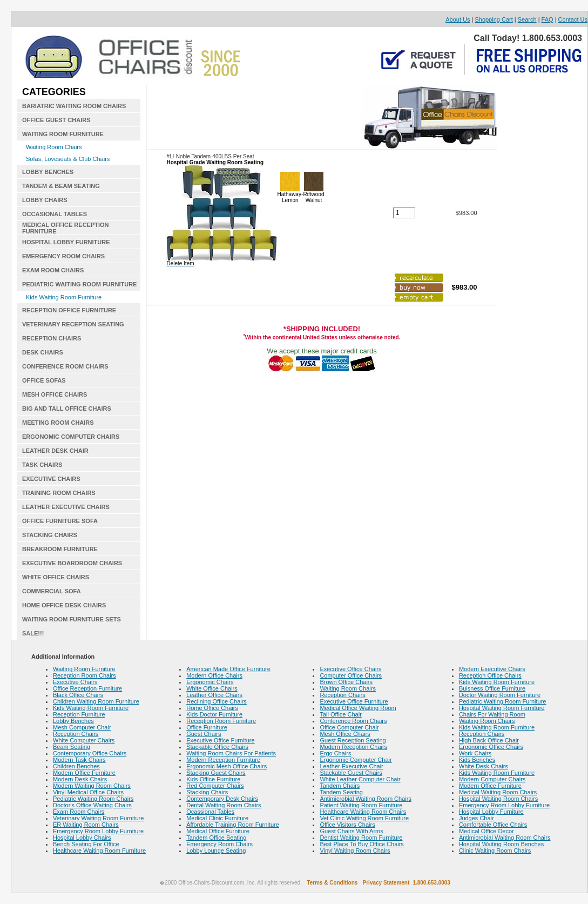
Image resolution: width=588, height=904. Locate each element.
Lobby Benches (73, 721)
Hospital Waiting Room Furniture (502, 708)
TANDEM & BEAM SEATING (61, 186)
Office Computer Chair (349, 727)
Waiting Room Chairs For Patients (231, 753)
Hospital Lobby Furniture (491, 812)
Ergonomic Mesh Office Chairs (227, 766)
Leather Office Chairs (214, 695)
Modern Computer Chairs (492, 779)
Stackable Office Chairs (217, 747)
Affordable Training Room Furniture (233, 825)
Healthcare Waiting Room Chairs (363, 812)
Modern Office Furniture (84, 773)
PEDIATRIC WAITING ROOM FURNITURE (79, 284)
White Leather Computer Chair (360, 779)
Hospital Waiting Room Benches (501, 844)
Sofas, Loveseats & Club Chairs (68, 159)
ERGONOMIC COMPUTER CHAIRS (71, 437)
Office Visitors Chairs (347, 825)
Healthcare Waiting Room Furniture (99, 851)
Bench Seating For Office (86, 844)
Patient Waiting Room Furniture (361, 805)
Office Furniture (207, 727)
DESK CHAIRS (43, 352)
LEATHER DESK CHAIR (55, 451)
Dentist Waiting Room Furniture (361, 838)
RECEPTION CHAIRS (52, 338)
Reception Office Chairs (490, 675)
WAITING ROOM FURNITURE (63, 134)
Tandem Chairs (340, 786)
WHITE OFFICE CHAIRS (56, 577)
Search (527, 19)
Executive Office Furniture (220, 740)
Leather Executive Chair (351, 766)
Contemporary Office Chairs (90, 753)
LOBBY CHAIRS (45, 200)
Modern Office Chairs (214, 675)
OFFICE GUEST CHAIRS (56, 120)
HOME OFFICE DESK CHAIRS (64, 605)
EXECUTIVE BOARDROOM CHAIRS (72, 563)
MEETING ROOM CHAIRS (58, 423)
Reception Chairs (76, 734)
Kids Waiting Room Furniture (64, 297)
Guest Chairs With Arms (351, 831)
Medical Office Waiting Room (358, 708)
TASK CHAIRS (42, 465)
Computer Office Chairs (351, 675)
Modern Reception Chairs (353, 747)
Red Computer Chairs (215, 786)
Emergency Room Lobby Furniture (98, 831)
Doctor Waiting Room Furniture (500, 695)
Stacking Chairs (207, 792)
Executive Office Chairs (350, 669)
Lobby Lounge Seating (216, 851)
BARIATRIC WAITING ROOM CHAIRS (74, 106)
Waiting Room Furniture (84, 669)
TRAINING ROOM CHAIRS (59, 493)
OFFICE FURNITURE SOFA (60, 521)
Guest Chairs (204, 734)
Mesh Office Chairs (345, 734)
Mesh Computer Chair (82, 727)
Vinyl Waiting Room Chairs (355, 851)
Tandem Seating (341, 792)
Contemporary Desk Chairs (222, 799)
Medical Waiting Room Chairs (498, 792)
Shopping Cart (494, 19)
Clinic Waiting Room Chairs (495, 851)
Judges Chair (477, 818)
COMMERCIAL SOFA (52, 591)
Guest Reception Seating (353, 740)
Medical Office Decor (486, 831)
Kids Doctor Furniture (214, 714)
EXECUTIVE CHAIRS (51, 479)
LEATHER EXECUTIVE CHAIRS (66, 507)
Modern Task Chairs (79, 760)
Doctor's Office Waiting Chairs (92, 805)
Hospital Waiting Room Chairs (498, 799)
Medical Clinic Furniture (217, 818)
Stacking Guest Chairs (216, 773)
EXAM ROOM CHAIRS (53, 270)
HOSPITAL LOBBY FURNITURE (66, 242)
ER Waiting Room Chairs (86, 825)
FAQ (548, 19)
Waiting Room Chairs (54, 147)
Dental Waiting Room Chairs (224, 805)
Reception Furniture (79, 714)
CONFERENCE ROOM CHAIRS (65, 366)
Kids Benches (477, 760)
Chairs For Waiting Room (492, 714)
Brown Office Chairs (346, 682)
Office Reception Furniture (87, 688)
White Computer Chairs (84, 740)
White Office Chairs (212, 688)
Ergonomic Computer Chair (356, 760)
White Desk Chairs (484, 766)
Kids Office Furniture (213, 779)
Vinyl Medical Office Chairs (88, 792)
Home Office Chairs (212, 708)
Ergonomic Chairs (210, 682)
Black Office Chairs (78, 695)
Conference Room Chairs (353, 721)
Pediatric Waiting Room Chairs (93, 799)
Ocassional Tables (210, 812)
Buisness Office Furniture (492, 688)
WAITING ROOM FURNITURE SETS (72, 619)
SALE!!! (33, 633)
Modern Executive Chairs (492, 669)
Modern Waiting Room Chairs (92, 786)
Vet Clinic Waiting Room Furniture (364, 818)
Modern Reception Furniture (223, 760)
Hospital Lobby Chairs (82, 838)
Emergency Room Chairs (219, 844)
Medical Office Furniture (218, 831)
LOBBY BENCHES (48, 172)
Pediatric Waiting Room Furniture (503, 701)
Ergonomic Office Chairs (491, 747)
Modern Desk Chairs (80, 779)
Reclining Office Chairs (217, 701)
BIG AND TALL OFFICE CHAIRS (67, 409)
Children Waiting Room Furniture (96, 701)
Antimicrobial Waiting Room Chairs (366, 799)
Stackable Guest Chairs (351, 773)
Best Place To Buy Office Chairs (362, 844)
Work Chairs (475, 753)
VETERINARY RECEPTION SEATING (73, 324)
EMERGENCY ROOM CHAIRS (63, 256)
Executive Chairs (75, 682)
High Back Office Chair (489, 740)
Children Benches (76, 766)
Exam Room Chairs (79, 812)
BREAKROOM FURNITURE (60, 549)
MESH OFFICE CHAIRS (55, 394)
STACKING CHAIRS (50, 535)
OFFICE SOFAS (44, 380)
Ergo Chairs (335, 753)
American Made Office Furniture (228, 669)
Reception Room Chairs (85, 675)
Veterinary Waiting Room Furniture (98, 818)
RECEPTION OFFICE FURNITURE (69, 310)
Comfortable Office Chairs (493, 825)
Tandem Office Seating (216, 838)
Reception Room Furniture (221, 721)
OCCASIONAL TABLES (55, 214)
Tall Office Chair (340, 714)
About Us (458, 19)
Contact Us (573, 19)
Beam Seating (72, 747)
